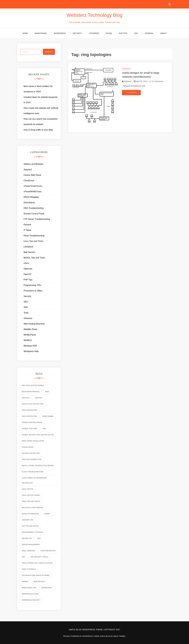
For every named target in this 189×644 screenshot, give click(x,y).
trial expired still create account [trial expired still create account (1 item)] (37, 563)
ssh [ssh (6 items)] (23, 557)
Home (25, 33)
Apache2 (28, 170)
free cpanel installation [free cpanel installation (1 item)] (33, 441)
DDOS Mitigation (31, 197)
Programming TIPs (32, 285)
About (164, 33)
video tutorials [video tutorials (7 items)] (29, 569)
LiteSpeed (94, 33)
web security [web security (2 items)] (40, 582)
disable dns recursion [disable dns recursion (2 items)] (32, 422)
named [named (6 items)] (47, 514)
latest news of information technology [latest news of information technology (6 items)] (34, 480)
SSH (136, 33)
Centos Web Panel (32, 175)
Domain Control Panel (34, 214)
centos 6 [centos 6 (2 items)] (26, 398)
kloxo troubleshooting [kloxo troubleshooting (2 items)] (33, 472)
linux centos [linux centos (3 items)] (28, 489)
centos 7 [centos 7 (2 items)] (39, 398)
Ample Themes (119, 636)
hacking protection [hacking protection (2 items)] (31, 453)
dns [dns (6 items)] (44, 429)
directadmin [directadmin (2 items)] (48, 416)
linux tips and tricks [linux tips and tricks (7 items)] (31, 501)
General (149, 33)
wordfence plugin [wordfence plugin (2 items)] (30, 594)
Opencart (28, 269)
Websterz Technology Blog (94, 15)
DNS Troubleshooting (34, 208)
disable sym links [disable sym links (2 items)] (30, 429)
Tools (26, 313)
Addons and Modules (33, 164)
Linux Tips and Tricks (33, 241)
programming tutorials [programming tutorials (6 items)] (33, 532)
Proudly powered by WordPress (78, 636)
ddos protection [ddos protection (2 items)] (29, 416)
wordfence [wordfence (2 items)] (47, 588)
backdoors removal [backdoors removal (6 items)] (31, 392)
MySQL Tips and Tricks (34, 258)
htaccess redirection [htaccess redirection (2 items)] (32, 459)
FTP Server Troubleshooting (37, 219)
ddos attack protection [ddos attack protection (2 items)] (33, 404)
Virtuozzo (28, 318)
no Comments (156, 81)
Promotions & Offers (33, 291)
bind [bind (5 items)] (47, 392)
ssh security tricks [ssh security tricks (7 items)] (39, 557)
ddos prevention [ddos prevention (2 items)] (29, 410)
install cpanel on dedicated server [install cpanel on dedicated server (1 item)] (38, 466)
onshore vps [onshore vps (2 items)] (28, 520)
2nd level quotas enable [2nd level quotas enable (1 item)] (33, 385)
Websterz (128, 81)
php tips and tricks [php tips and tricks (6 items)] (30, 526)
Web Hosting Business (34, 324)
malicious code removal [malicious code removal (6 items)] (33, 508)
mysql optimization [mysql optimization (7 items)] (30, 514)
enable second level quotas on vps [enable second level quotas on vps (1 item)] (38, 435)
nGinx (26, 263)
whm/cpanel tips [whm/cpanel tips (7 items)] (29, 588)
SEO (26, 302)
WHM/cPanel (41, 33)
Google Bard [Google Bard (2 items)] (28, 447)
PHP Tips (123, 33)
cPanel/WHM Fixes (33, 192)
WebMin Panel (30, 329)
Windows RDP (30, 346)
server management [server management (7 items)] (31, 545)
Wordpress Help (31, 351)
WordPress (60, 33)
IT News (27, 230)
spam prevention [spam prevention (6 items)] (48, 551)
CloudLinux (29, 181)
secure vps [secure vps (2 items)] (27, 538)
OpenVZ (28, 274)
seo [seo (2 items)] (39, 538)
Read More (131, 93)
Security (77, 33)
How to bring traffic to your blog (38, 130)
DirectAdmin (29, 203)
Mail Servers (29, 252)
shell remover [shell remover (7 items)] (29, 551)
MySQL (109, 33)
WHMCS (28, 340)
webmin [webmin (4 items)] (25, 582)
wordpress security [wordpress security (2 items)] (31, 600)
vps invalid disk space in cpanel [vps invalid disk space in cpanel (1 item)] (36, 575)
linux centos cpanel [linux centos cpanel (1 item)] (31, 495)
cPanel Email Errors (33, 186)
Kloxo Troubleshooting (34, 236)
